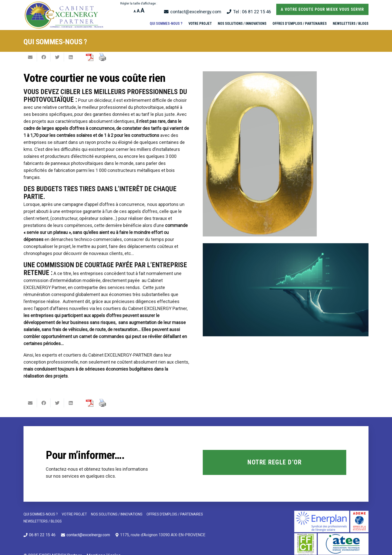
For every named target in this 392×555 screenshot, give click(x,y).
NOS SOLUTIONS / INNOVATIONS (117, 514)
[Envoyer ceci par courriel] (30, 57)
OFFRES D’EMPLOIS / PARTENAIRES (175, 514)
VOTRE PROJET (74, 514)
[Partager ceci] (44, 57)
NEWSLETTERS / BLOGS (43, 521)
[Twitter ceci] (57, 57)
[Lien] (64, 15)
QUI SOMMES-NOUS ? (41, 514)
